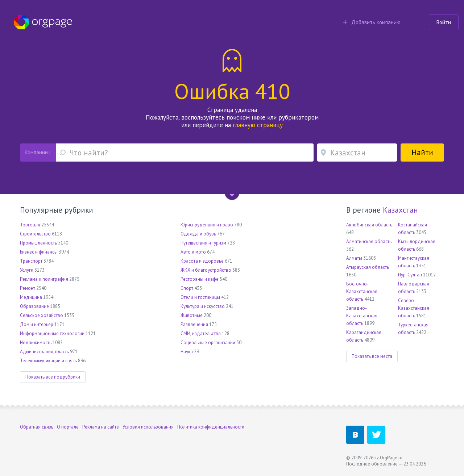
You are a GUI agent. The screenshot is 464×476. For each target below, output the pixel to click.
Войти (444, 22)
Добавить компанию (372, 22)
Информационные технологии (52, 333)
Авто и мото (193, 252)
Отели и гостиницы (200, 297)
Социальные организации (208, 343)
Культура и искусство (203, 306)
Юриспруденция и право (207, 225)
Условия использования (148, 427)
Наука (187, 352)
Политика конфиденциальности (211, 427)
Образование (34, 306)
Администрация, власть (44, 352)
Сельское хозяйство (42, 315)
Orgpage (43, 22)
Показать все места (372, 356)
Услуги (27, 270)
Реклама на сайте (101, 427)
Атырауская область (368, 267)
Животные (192, 315)
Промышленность (38, 243)
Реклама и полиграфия (44, 279)
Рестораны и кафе (200, 279)
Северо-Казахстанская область (414, 308)
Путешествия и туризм (203, 243)
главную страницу (258, 125)
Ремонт (28, 288)
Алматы (354, 258)
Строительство (35, 234)
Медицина (31, 297)
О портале (68, 427)
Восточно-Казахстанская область (362, 291)
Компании (38, 152)
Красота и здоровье (202, 261)
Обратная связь (37, 427)
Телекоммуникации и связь (48, 361)
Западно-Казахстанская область (362, 316)
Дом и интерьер (37, 324)
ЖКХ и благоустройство (206, 270)
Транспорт (31, 261)
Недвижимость (36, 343)
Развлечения (194, 324)
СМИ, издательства (201, 333)
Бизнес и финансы (39, 252)
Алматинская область (369, 241)
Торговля (30, 225)
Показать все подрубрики (53, 377)
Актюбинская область (369, 225)
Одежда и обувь (198, 234)
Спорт (187, 288)
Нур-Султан (410, 275)
